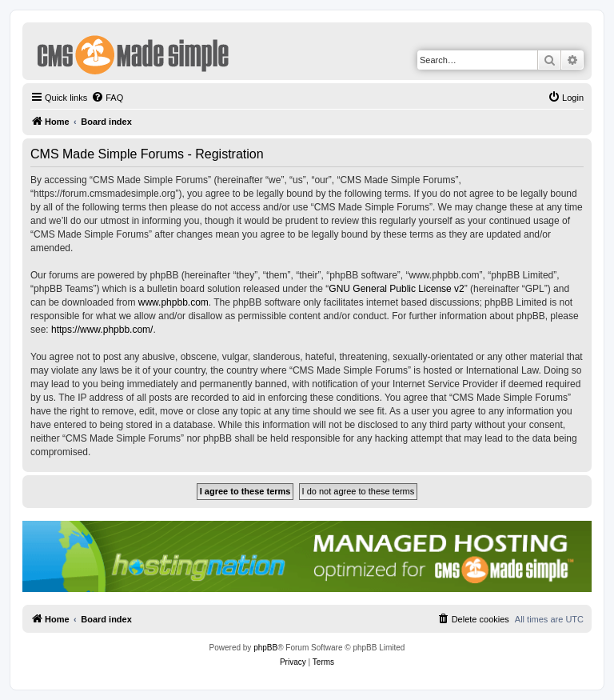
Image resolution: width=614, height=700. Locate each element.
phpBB (265, 648)
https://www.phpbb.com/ (102, 330)
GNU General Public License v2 (396, 289)
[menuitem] (107, 98)
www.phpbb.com (173, 302)
